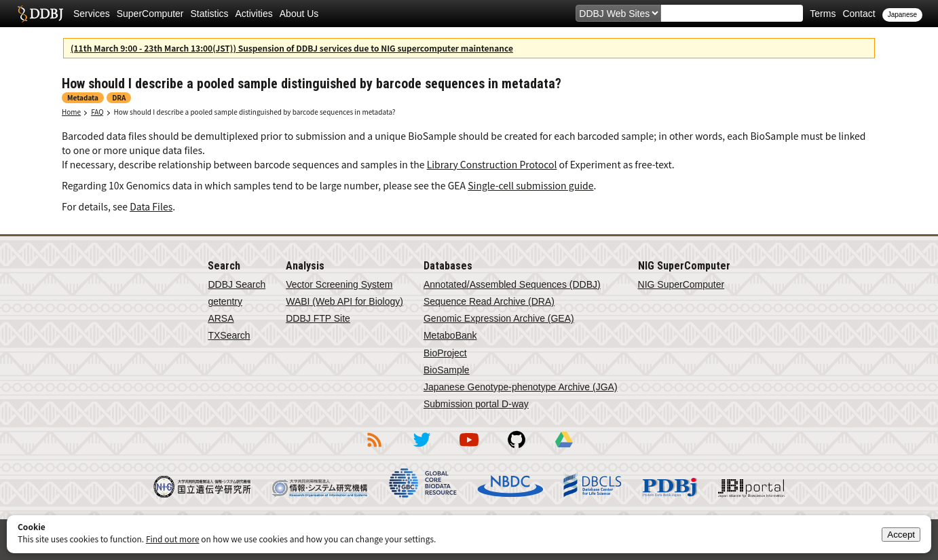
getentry (225, 301)
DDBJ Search (237, 284)
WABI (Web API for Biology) (344, 301)
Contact (859, 14)
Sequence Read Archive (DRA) (489, 301)
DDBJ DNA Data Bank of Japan (40, 14)
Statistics (210, 14)
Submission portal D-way (476, 404)
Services (92, 14)
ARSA (221, 318)
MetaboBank (450, 335)
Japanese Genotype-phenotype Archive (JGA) (521, 387)
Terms (823, 14)
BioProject (445, 353)
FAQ (97, 112)
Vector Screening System (339, 284)
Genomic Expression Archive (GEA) (499, 318)
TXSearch (229, 335)
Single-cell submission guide (530, 185)
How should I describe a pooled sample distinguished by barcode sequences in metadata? (255, 112)
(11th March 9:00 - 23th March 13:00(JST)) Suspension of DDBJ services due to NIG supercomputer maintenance (292, 48)
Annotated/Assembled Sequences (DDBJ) (512, 284)
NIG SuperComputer (681, 284)
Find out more (173, 539)
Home (71, 112)
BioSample (447, 370)
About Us (299, 14)
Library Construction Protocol (492, 164)
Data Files (151, 206)
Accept (901, 535)
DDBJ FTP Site (318, 318)
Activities (254, 14)
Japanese (902, 15)
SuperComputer (150, 14)
